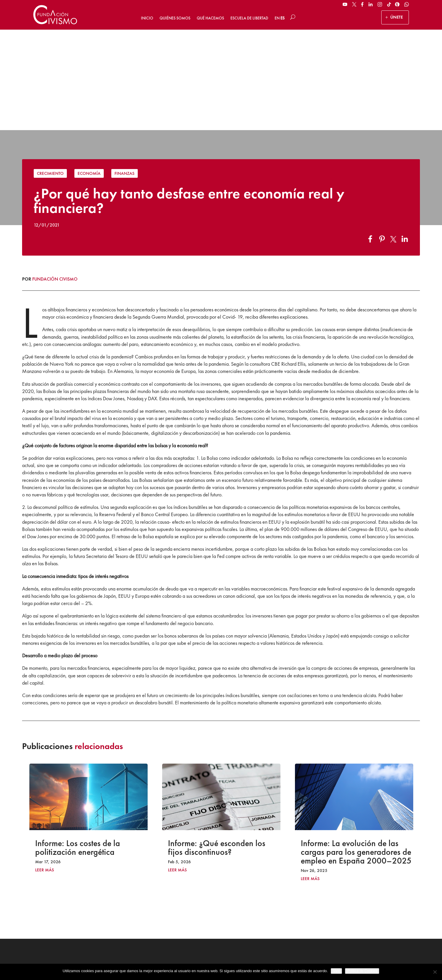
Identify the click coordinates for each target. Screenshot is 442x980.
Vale (336, 971)
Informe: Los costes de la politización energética (78, 747)
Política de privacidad (224, 961)
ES (282, 18)
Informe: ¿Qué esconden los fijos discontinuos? (217, 747)
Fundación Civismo (55, 178)
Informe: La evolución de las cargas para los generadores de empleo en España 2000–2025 (356, 752)
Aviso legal (192, 961)
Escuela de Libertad (249, 18)
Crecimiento (50, 73)
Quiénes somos (175, 18)
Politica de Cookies (362, 971)
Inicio (147, 18)
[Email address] (370, 899)
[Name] (370, 884)
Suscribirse (369, 920)
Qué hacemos (210, 18)
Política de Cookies (264, 961)
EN (277, 18)
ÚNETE (397, 17)
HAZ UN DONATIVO (162, 908)
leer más (45, 770)
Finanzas (125, 73)
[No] (435, 972)
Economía (89, 73)
